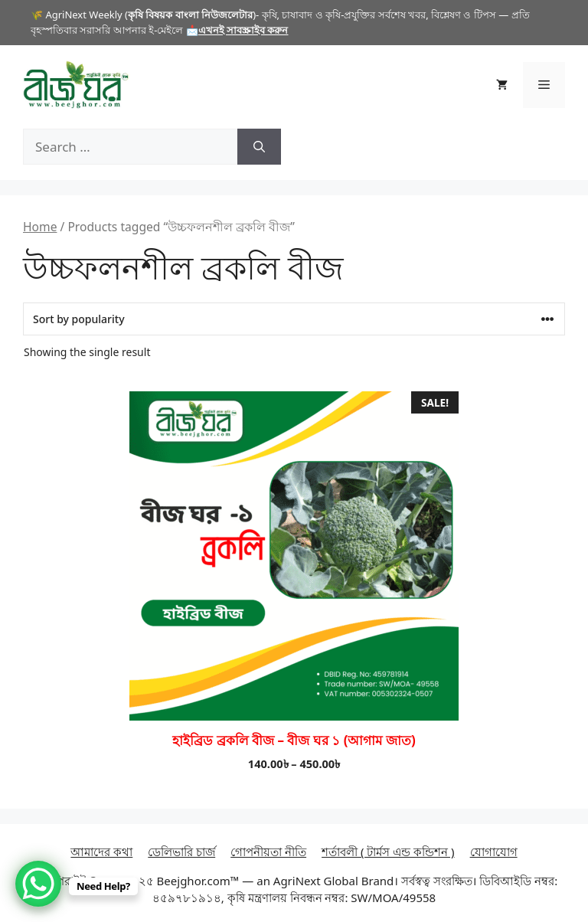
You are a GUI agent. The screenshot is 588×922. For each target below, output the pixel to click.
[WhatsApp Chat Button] (38, 884)
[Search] (259, 147)
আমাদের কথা (101, 852)
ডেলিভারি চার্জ (181, 852)
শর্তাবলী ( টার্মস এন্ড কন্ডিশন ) (388, 852)
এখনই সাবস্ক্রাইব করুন (243, 30)
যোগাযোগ (494, 852)
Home (40, 227)
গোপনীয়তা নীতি (268, 852)
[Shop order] (294, 319)
